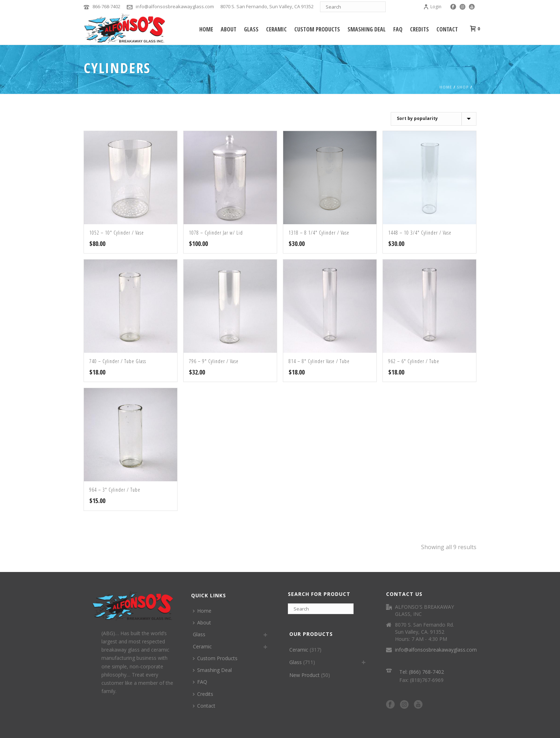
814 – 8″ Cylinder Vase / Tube (319, 361)
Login (432, 7)
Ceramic (276, 29)
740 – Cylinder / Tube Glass (118, 361)
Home (206, 29)
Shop (463, 87)
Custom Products (317, 29)
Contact (447, 29)
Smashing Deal (367, 29)
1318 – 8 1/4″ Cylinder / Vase (319, 233)
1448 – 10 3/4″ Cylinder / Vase (420, 233)
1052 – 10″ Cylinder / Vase (117, 233)
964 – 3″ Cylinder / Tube (115, 490)
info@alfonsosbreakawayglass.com (175, 6)
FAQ (398, 29)
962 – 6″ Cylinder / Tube (414, 361)
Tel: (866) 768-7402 (422, 672)
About (229, 29)
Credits (419, 29)
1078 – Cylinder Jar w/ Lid (216, 233)
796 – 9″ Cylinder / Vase (214, 361)
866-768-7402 (106, 6)
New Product (304, 675)
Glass (251, 29)
